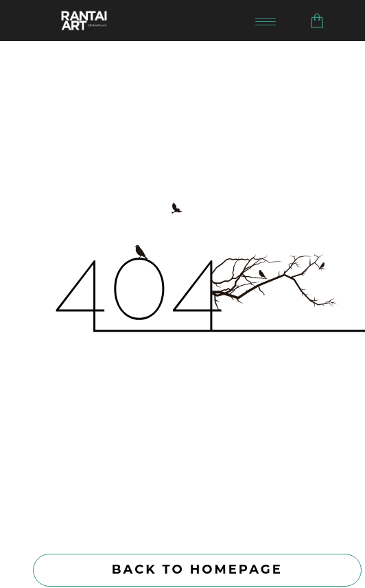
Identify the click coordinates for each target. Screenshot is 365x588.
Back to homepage (197, 569)
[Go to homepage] (148, 21)
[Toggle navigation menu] (266, 21)
